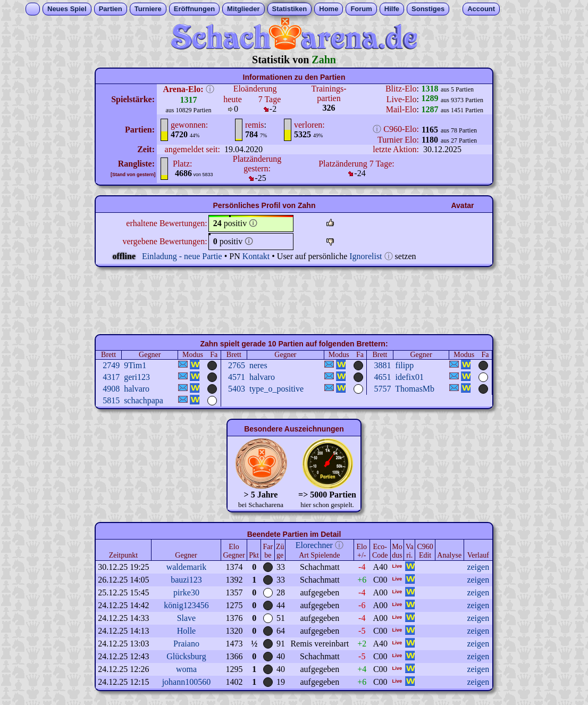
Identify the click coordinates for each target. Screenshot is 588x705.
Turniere (148, 9)
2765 (237, 365)
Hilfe (392, 9)
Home (329, 9)
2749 (111, 365)
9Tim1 (135, 365)
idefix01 (410, 377)
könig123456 (186, 605)
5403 (237, 389)
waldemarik (187, 567)
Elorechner (314, 545)
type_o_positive (276, 389)
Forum (361, 9)
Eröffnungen (194, 9)
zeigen (478, 567)
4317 (111, 377)
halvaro (262, 377)
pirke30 (186, 592)
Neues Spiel (67, 9)
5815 (111, 400)
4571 (237, 377)
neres (258, 365)
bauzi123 (186, 580)
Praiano (186, 644)
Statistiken (290, 9)
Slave (187, 618)
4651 (383, 377)
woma (186, 669)
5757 (383, 389)
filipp (405, 365)
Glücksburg (186, 656)
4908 (111, 389)
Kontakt (256, 256)
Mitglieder (243, 9)
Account (481, 9)
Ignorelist (366, 256)
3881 (383, 365)
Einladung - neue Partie (182, 256)
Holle (187, 631)
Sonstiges (428, 9)
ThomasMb (415, 389)
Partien (111, 9)
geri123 (137, 377)
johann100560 (187, 682)
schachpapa (144, 400)
